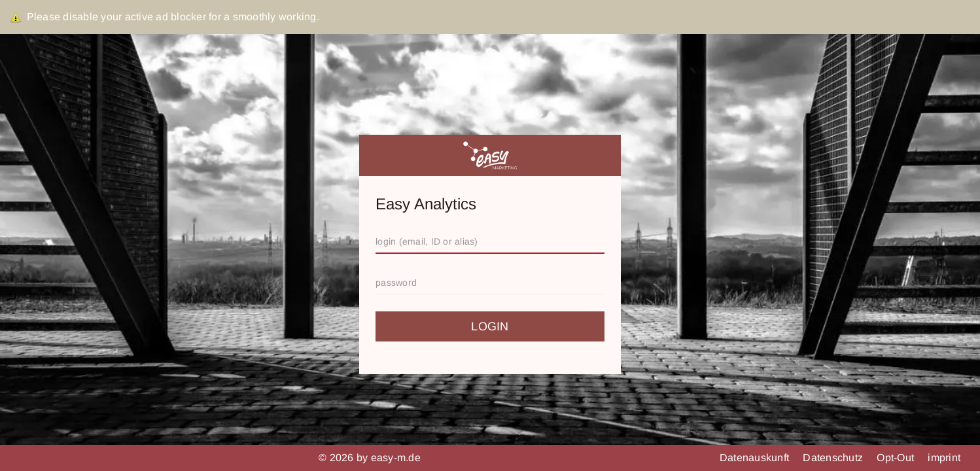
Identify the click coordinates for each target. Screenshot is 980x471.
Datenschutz (834, 458)
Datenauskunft (756, 458)
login (490, 326)
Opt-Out (897, 458)
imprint (944, 458)
